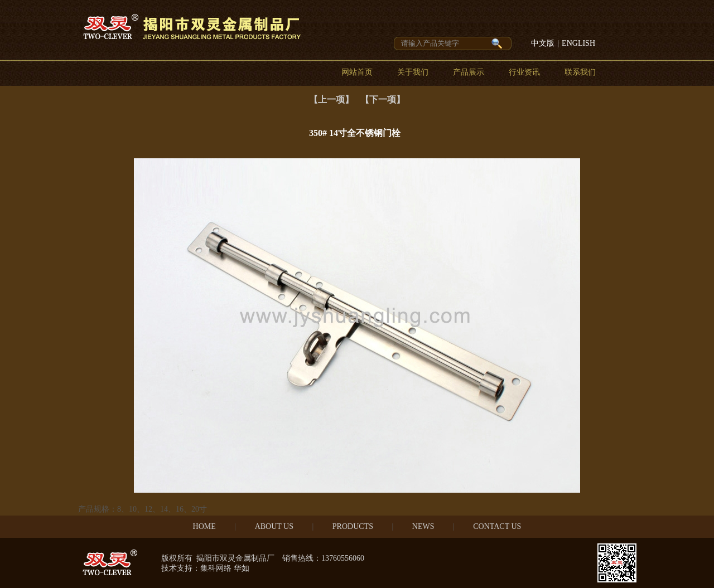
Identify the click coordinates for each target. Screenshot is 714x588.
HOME (204, 526)
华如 (242, 568)
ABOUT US (274, 526)
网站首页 (357, 72)
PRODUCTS (353, 526)
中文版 (543, 43)
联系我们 (580, 72)
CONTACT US (497, 526)
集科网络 (216, 568)
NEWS (423, 526)
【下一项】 (383, 99)
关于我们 (413, 72)
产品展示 (469, 72)
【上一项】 (331, 99)
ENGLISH (578, 43)
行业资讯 (524, 72)
